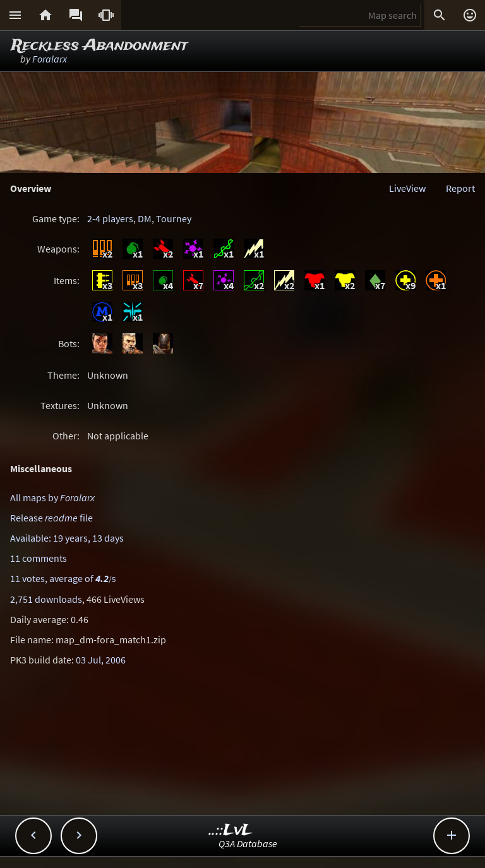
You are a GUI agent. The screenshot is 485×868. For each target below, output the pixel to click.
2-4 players (110, 218)
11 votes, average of (63, 578)
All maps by (52, 497)
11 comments (39, 558)
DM (145, 218)
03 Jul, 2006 (101, 660)
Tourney (174, 218)
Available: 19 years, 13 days (67, 538)
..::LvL (231, 830)
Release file (51, 518)
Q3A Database (248, 843)
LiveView (407, 188)
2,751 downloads (46, 599)
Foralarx (50, 59)
